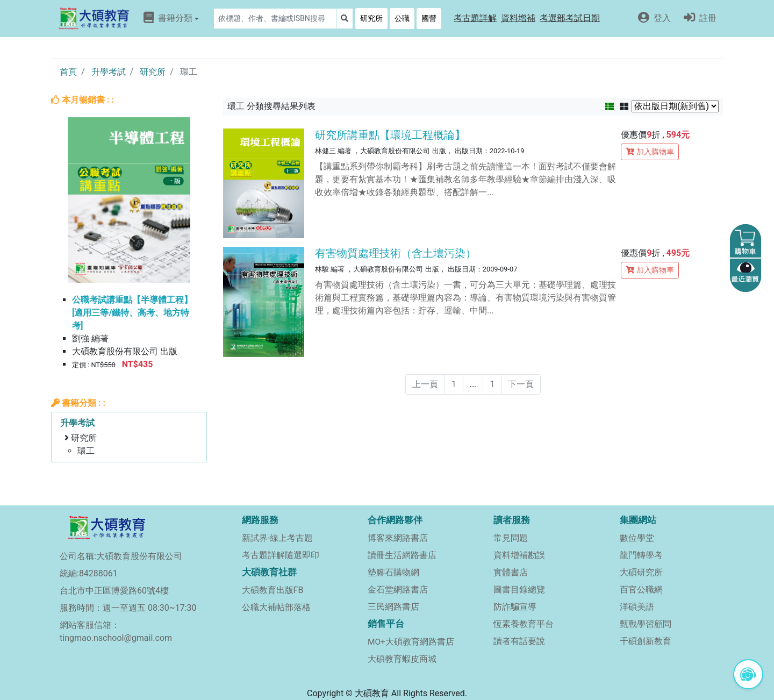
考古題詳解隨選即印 (281, 555)
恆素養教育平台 (524, 624)
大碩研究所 (641, 572)
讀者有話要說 (519, 641)
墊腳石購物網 (393, 572)
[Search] (275, 19)
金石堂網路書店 (398, 590)
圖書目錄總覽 (519, 590)
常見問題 (511, 538)
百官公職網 (641, 590)
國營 (429, 18)
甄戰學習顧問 (646, 624)
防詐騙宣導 (515, 607)
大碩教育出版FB (273, 590)
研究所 (371, 18)
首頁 (68, 72)
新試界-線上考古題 (277, 538)
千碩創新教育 (646, 641)
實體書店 (511, 572)
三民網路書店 (393, 607)
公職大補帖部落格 (276, 607)
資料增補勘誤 (519, 555)
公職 (402, 18)
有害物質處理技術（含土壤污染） (396, 253)
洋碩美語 (637, 607)
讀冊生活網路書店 (402, 555)
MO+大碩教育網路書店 (411, 642)
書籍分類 (171, 18)
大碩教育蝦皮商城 (402, 659)
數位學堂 (637, 538)
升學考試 (109, 72)
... (473, 384)
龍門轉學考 (641, 555)
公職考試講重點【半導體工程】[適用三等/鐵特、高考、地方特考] (132, 313)
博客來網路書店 (398, 538)
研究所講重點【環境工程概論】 (390, 135)
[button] (475, 19)
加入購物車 (650, 152)
